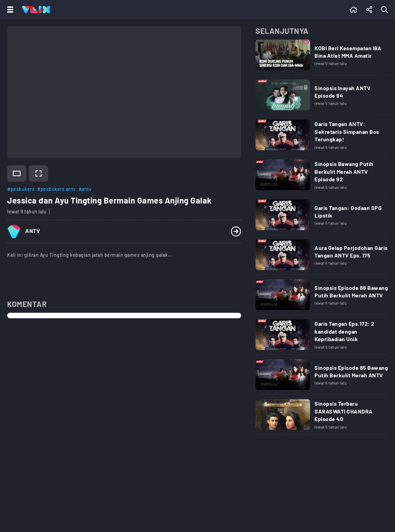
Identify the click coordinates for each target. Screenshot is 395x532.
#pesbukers (21, 189)
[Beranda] (354, 10)
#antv (85, 189)
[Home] (36, 10)
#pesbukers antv (56, 189)
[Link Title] (322, 57)
